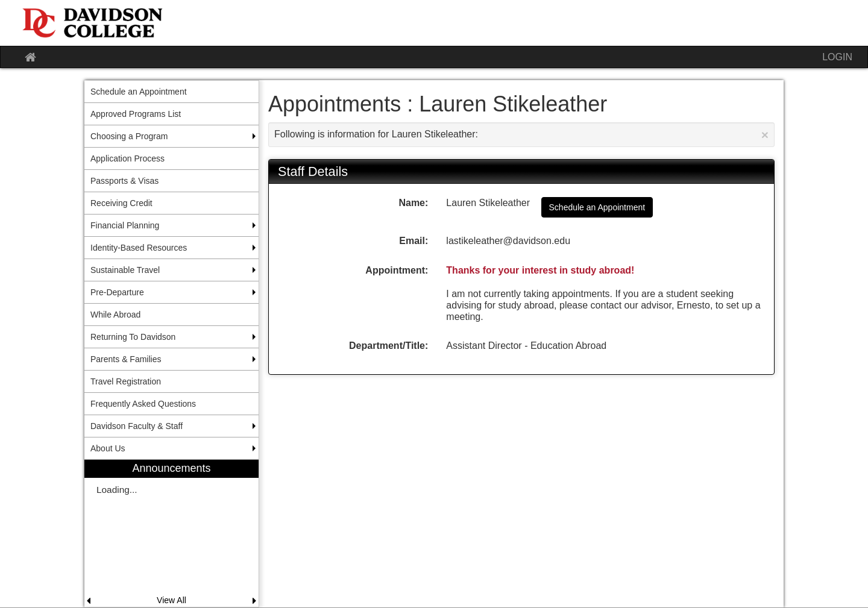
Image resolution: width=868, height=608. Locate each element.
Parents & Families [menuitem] (126, 359)
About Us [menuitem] (108, 448)
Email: (414, 241)
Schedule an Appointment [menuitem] (139, 92)
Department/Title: (388, 346)
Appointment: (397, 270)
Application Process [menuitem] (127, 158)
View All (171, 600)
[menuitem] (171, 533)
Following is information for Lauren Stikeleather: (521, 135)
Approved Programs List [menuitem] (136, 114)
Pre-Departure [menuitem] (117, 292)
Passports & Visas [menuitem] (124, 181)
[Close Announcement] (765, 135)
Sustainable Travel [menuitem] (125, 270)
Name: (413, 203)
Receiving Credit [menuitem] (121, 203)
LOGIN (837, 57)
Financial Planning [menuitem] (125, 225)
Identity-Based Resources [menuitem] (139, 248)
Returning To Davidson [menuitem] (133, 337)
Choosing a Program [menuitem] (129, 136)
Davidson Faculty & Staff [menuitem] (137, 426)
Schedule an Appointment (597, 207)
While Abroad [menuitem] (115, 315)
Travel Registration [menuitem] (126, 381)
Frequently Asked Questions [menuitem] (143, 404)
